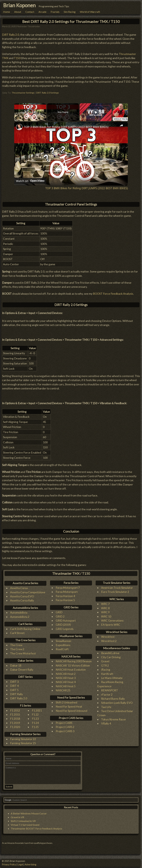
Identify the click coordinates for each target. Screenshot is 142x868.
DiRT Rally (16, 693)
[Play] (96, 111)
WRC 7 (105, 602)
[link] (19, 125)
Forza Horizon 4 (65, 594)
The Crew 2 (17, 648)
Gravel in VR (17, 819)
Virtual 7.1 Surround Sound (25, 826)
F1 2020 (15, 725)
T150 (17, 56)
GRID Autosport (66, 619)
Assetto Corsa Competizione (28, 591)
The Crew (16, 643)
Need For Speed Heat (69, 705)
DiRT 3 (14, 680)
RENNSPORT (110, 689)
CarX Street (17, 631)
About (18, 12)
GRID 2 (60, 615)
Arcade (42, 12)
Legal (20, 864)
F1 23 (35, 717)
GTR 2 (105, 664)
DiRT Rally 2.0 (11, 33)
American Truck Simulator (117, 586)
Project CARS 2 (65, 725)
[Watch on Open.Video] (30, 179)
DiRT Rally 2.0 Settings (48, 91)
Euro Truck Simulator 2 (115, 590)
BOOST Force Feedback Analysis (113, 292)
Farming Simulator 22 (23, 737)
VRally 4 (106, 722)
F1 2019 (15, 721)
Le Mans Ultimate (112, 676)
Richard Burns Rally (113, 697)
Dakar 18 (16, 664)
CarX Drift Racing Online (25, 627)
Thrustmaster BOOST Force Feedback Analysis (36, 830)
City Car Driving (111, 655)
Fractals (55, 12)
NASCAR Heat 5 (66, 685)
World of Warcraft (90, 12)
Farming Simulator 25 (23, 742)
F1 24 (35, 721)
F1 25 (35, 725)
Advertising (30, 864)
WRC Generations (112, 619)
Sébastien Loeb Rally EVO (117, 701)
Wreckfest (108, 635)
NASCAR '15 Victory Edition (73, 664)
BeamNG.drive (110, 651)
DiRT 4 (14, 684)
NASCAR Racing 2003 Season (74, 660)
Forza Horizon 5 (65, 599)
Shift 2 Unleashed (66, 701)
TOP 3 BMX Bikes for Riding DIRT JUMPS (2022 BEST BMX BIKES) (66, 125)
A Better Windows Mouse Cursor (29, 815)
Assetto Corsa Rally (22, 599)
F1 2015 (15, 713)
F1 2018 (15, 717)
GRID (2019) (63, 623)
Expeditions (63, 643)
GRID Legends (65, 627)
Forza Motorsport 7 (68, 586)
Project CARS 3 (65, 729)
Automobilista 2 (20, 615)
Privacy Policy (9, 864)
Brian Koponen (19, 5)
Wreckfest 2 (109, 639)
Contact (30, 12)
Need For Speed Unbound (71, 709)
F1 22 (35, 713)
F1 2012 (15, 709)
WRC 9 (105, 611)
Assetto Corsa (19, 586)
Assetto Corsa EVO (22, 595)
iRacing (106, 668)
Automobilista (19, 611)
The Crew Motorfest (23, 652)
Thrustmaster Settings (23, 91)
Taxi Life (106, 705)
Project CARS (64, 721)
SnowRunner (64, 639)
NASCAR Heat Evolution (71, 668)
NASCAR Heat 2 (66, 672)
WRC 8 (105, 606)
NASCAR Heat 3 (66, 676)
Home (7, 12)
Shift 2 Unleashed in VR (23, 823)
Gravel (105, 660)
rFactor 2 (107, 693)
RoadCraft (62, 648)
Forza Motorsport (67, 590)
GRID (59, 611)
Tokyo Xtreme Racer (114, 718)
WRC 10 (106, 615)
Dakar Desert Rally (22, 668)
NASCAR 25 (63, 689)
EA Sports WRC (111, 623)
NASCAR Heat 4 (66, 680)
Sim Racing (70, 12)
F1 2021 (37, 709)
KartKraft (107, 672)
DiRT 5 (14, 688)
